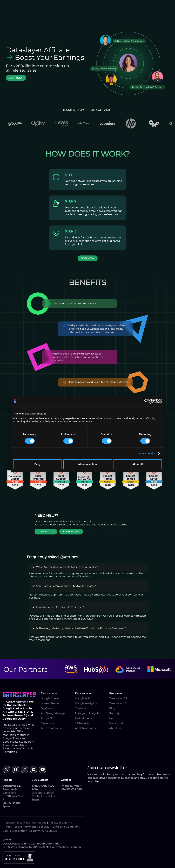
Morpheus (47, 723)
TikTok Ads (82, 723)
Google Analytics (86, 703)
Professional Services (16, 823)
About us (115, 728)
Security (114, 713)
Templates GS (118, 698)
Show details (147, 453)
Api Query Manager (53, 713)
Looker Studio (50, 703)
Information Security (36, 827)
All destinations (51, 728)
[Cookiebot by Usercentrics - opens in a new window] (147, 401)
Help (112, 718)
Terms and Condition (65, 827)
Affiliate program (59, 823)
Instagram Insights (87, 713)
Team (35, 799)
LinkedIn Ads (83, 718)
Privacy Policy (12, 827)
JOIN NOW (16, 78)
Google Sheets (50, 698)
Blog (112, 708)
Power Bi (47, 718)
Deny (38, 464)
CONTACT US (46, 532)
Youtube (80, 708)
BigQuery (47, 708)
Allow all (137, 464)
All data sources (85, 728)
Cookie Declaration (15, 831)
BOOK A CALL (71, 532)
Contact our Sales (43, 796)
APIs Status (49, 831)
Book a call (116, 723)
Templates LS (118, 703)
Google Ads (83, 698)
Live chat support (43, 793)
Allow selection (87, 464)
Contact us (39, 823)
